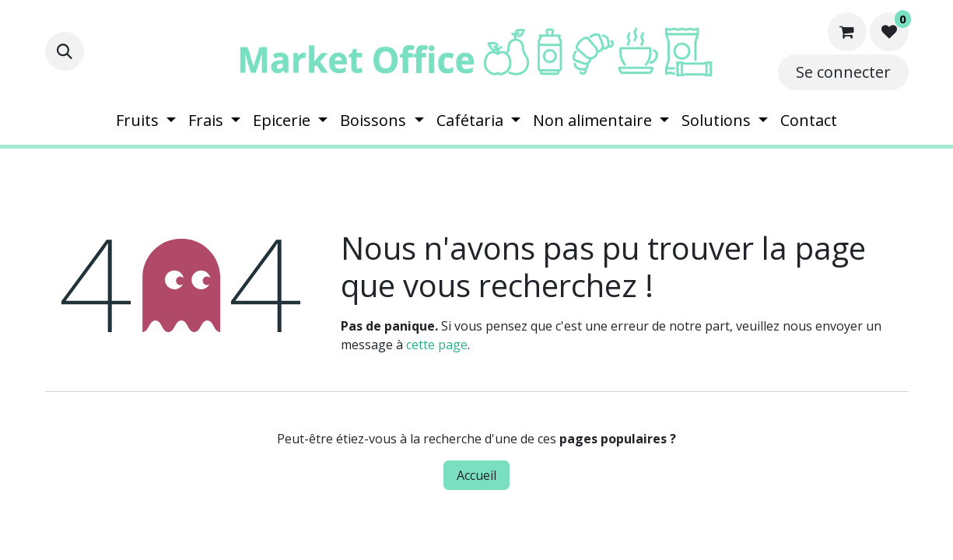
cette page (437, 345)
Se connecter (843, 72)
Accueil (476, 475)
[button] (65, 51)
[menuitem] (146, 121)
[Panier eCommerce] (847, 32)
